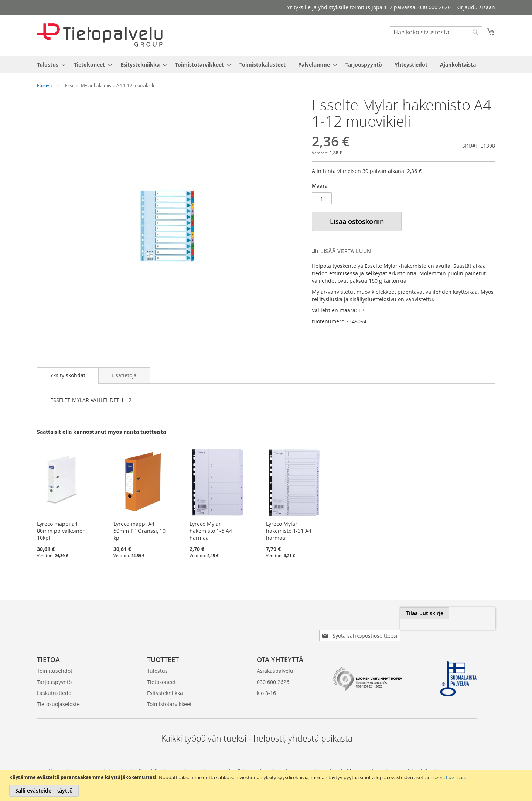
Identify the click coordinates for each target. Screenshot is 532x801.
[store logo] (100, 35)
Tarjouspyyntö (54, 670)
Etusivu (44, 85)
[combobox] (436, 32)
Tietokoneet (161, 670)
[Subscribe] (470, 613)
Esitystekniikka (165, 681)
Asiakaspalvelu (275, 659)
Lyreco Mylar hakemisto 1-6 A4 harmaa (211, 531)
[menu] (266, 64)
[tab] (68, 375)
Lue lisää (455, 777)
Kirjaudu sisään (476, 7)
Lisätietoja (124, 375)
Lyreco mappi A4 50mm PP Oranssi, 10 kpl (139, 531)
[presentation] (412, 630)
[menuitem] (49, 64)
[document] (267, 785)
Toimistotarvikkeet (169, 692)
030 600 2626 (273, 670)
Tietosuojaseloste (58, 692)
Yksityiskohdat (68, 375)
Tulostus (157, 659)
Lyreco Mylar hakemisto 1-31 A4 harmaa (289, 531)
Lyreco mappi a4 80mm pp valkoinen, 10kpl (62, 531)
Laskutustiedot (55, 681)
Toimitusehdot (55, 659)
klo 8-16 (266, 681)
